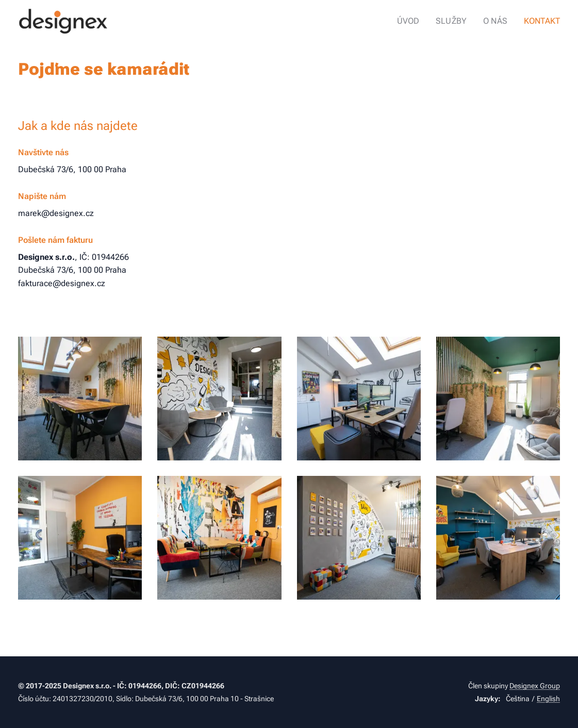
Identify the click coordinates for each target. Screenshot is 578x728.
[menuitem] (418, 21)
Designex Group (535, 686)
